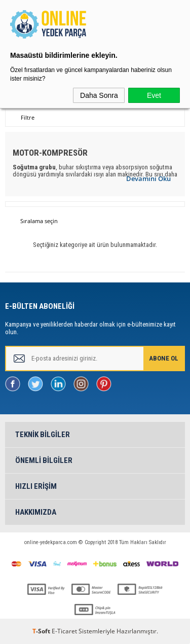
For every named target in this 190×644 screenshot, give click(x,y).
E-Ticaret (64, 631)
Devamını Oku (148, 178)
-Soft (42, 631)
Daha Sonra (99, 95)
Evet (154, 95)
